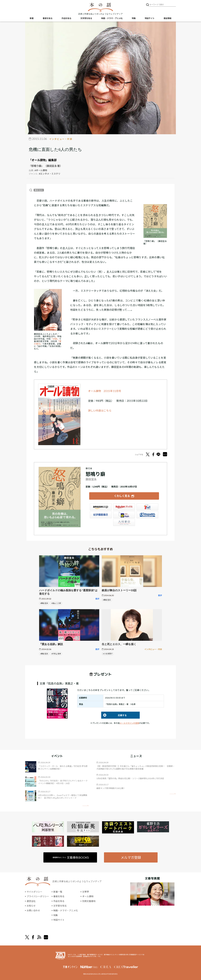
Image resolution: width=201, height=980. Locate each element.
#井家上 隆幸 (56, 654)
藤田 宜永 (39, 190)
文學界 (86, 892)
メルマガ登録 (131, 857)
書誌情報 (167, 18)
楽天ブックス (124, 507)
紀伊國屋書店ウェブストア (101, 515)
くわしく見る (122, 496)
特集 (134, 18)
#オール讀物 (41, 170)
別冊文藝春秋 (89, 901)
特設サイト (150, 18)
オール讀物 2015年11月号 (105, 391)
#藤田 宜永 (44, 603)
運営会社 (31, 901)
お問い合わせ (33, 910)
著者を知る (48, 18)
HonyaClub (147, 515)
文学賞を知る (86, 18)
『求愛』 (55, 339)
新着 (32, 18)
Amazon (101, 507)
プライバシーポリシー (38, 896)
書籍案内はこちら (71, 857)
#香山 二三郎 (56, 603)
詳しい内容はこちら (100, 411)
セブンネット (147, 507)
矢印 (85, 806)
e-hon (124, 515)
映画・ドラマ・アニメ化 (112, 18)
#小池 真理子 (108, 654)
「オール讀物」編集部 (43, 160)
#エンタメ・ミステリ (50, 174)
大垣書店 (124, 522)
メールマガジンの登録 (129, 723)
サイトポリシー (34, 892)
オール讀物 (88, 896)
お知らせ (31, 906)
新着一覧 (58, 892)
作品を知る (66, 18)
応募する (114, 715)
